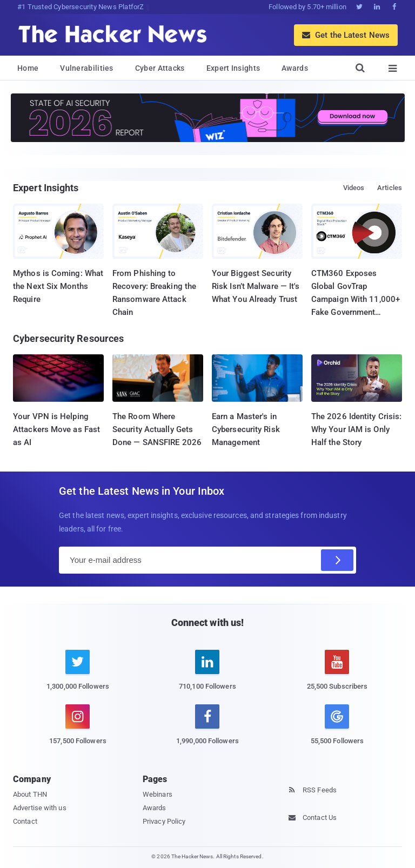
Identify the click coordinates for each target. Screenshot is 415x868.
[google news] (337, 726)
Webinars (158, 794)
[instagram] (78, 731)
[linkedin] (207, 676)
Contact (25, 821)
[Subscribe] (337, 560)
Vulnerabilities (87, 68)
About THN (30, 794)
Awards (295, 68)
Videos (354, 188)
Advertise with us (40, 808)
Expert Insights (233, 68)
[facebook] (207, 731)
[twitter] (78, 676)
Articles (390, 188)
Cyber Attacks (160, 68)
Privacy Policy (164, 821)
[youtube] (337, 676)
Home (28, 68)
